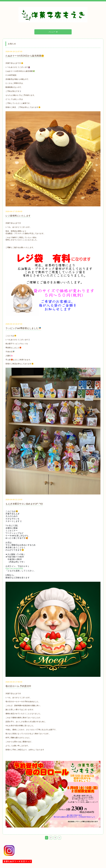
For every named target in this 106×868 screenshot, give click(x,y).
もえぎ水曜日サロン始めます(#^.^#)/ (24, 504)
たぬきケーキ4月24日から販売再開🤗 (25, 56)
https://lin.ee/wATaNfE (14, 569)
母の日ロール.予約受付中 (18, 686)
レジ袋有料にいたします (18, 216)
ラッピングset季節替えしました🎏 (23, 328)
